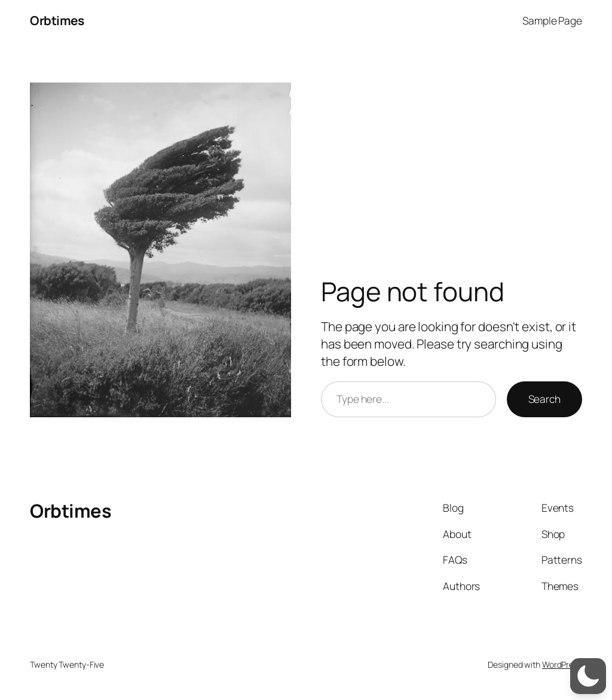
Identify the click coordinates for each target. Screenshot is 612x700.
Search (544, 399)
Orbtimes (57, 20)
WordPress (562, 664)
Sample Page (552, 20)
